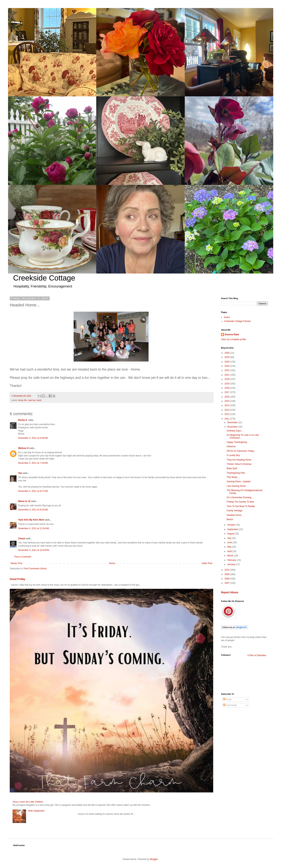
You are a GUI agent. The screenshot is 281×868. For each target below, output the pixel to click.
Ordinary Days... (235, 431)
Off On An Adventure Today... (241, 451)
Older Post (207, 563)
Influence (231, 446)
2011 (227, 419)
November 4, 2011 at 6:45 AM (33, 438)
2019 (227, 384)
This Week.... (233, 477)
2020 (227, 379)
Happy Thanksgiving (237, 442)
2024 (227, 362)
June (230, 542)
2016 (227, 397)
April (230, 551)
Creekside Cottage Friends (237, 321)
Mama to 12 (24, 501)
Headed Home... (235, 515)
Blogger (154, 859)
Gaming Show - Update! (239, 482)
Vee (20, 473)
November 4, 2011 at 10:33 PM (34, 550)
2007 (227, 583)
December (233, 422)
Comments (230, 705)
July (230, 538)
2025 (227, 357)
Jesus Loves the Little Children (28, 802)
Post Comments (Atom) (35, 569)
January (232, 564)
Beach (230, 519)
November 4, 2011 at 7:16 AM (33, 463)
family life (23, 400)
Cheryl (22, 539)
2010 (227, 570)
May (230, 547)
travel (39, 400)
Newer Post (16, 563)
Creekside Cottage (44, 278)
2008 (227, 579)
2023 (227, 366)
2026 (227, 353)
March (231, 556)
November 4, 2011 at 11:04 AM (34, 528)
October (232, 525)
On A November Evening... (240, 497)
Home (112, 563)
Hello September (36, 811)
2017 (227, 392)
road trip (32, 400)
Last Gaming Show (236, 486)
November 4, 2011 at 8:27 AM (33, 491)
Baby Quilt (232, 468)
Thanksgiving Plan (236, 473)
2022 (227, 370)
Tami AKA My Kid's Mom (31, 520)
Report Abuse (230, 592)
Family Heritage (235, 511)
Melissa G (23, 448)
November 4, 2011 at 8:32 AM (33, 510)
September (233, 529)
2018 (227, 388)
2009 (227, 574)
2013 (227, 410)
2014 (227, 405)
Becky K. (23, 420)
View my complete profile (234, 339)
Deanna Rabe (232, 335)
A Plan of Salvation (257, 655)
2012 (227, 414)
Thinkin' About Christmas (239, 464)
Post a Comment (23, 557)
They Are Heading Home (239, 460)
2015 (227, 401)
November (233, 427)
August (231, 534)
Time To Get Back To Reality (241, 506)
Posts (227, 699)
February (232, 560)
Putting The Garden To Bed (240, 502)
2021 (227, 375)
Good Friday (18, 579)
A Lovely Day (233, 455)
